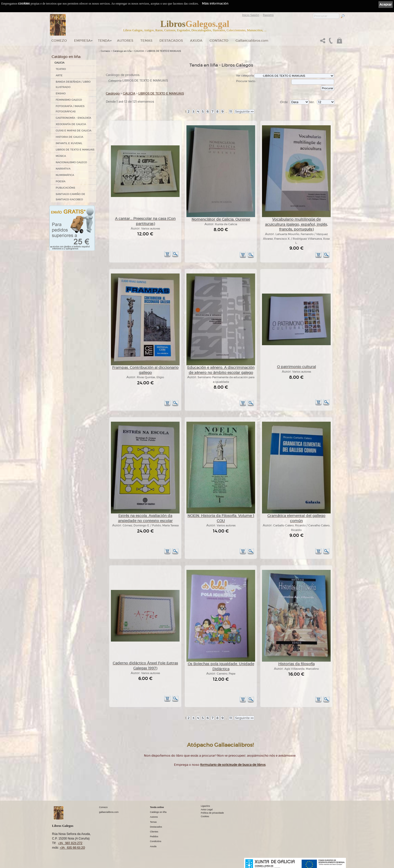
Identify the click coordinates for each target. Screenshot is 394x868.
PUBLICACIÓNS (65, 188)
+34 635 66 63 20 (72, 848)
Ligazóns (206, 806)
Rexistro (268, 15)
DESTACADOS (171, 41)
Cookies (205, 816)
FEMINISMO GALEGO (69, 100)
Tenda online (157, 807)
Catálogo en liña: (66, 57)
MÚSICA (61, 156)
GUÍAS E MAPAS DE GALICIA (74, 131)
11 (231, 111)
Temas (146, 41)
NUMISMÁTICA (65, 175)
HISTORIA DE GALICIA (69, 137)
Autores (125, 41)
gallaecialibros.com (109, 812)
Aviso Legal (207, 810)
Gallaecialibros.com (252, 41)
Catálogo (113, 93)
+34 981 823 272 (70, 843)
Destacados (156, 827)
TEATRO (61, 69)
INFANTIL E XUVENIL (69, 143)
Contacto (219, 41)
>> (244, 111)
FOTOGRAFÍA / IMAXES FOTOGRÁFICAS (70, 109)
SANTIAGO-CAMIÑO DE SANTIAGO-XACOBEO (70, 197)
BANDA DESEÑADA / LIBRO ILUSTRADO (73, 84)
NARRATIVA (63, 169)
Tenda (104, 41)
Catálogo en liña (122, 51)
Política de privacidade (213, 813)
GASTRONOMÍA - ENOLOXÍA (73, 118)
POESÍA (61, 181)
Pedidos (154, 836)
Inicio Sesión (251, 15)
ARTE (59, 75)
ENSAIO (61, 93)
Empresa (82, 41)
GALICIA (59, 63)
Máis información (215, 3)
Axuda (196, 41)
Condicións (156, 841)
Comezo (59, 41)
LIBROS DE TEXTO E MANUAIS (75, 150)
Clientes (154, 832)
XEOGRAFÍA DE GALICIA (71, 124)
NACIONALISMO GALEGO (71, 162)
